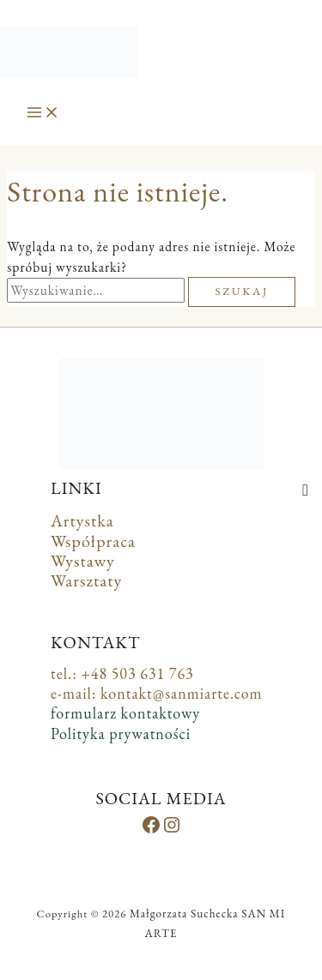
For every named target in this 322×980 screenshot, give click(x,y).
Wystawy (83, 561)
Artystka (82, 520)
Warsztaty (86, 580)
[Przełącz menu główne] (43, 114)
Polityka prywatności (121, 733)
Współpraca (93, 541)
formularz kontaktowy (125, 713)
